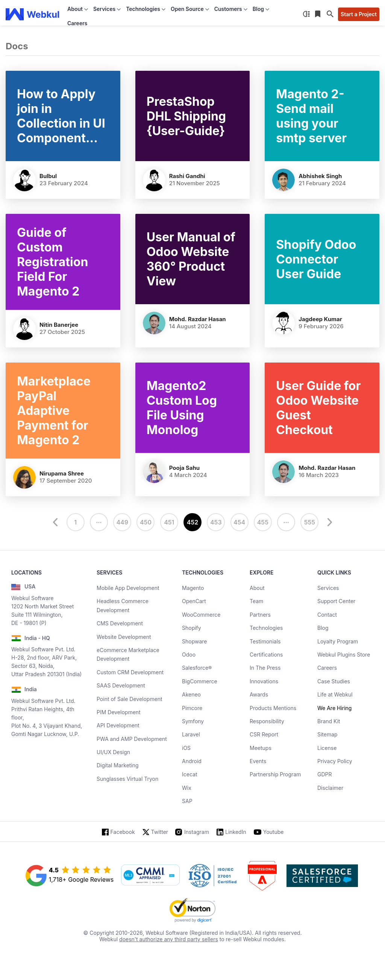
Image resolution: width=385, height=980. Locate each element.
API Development (118, 725)
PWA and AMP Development (132, 739)
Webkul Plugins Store (344, 655)
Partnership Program (275, 774)
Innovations (264, 681)
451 (169, 522)
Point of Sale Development (130, 699)
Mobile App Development (128, 588)
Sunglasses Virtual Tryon (127, 779)
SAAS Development (121, 685)
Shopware (195, 641)
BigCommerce (200, 681)
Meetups (261, 748)
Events (258, 761)
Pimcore (192, 708)
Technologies (266, 628)
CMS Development (120, 623)
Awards (259, 694)
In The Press (265, 668)
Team (256, 601)
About (257, 588)
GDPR (325, 774)
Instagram (197, 832)
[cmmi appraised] (150, 876)
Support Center (336, 601)
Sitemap (327, 734)
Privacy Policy (335, 761)
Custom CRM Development (130, 672)
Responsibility (267, 721)
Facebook (123, 832)
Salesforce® (197, 668)
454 (239, 522)
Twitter (160, 832)
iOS (186, 748)
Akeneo (191, 694)
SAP (187, 801)
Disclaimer (330, 788)
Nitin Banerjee (59, 325)
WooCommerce (201, 615)
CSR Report (264, 734)
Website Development (124, 637)
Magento (193, 588)
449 (122, 522)
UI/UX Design (113, 752)
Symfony (193, 721)
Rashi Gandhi (187, 176)
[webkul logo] (33, 14)
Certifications (266, 655)
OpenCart (194, 601)
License (327, 748)
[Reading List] (318, 14)
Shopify (192, 628)
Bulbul (48, 176)
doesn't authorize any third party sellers (169, 939)
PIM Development (119, 712)
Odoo (189, 655)
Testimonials (265, 641)
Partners (260, 615)
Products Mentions (273, 708)
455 (263, 522)
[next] (329, 522)
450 (146, 522)
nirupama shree (62, 473)
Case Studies (334, 681)
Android (192, 761)
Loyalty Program (338, 641)
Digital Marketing (118, 765)
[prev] (56, 522)
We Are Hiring (334, 708)
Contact (327, 615)
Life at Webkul (335, 694)
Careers (77, 23)
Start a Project (359, 14)
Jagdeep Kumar (320, 319)
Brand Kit (329, 721)
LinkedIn (236, 832)
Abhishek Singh (320, 176)
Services (328, 588)
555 (310, 522)
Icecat (190, 774)
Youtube (274, 832)
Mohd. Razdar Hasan (198, 319)
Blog (323, 628)
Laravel (191, 734)
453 (216, 522)
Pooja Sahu (185, 468)
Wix (187, 788)
